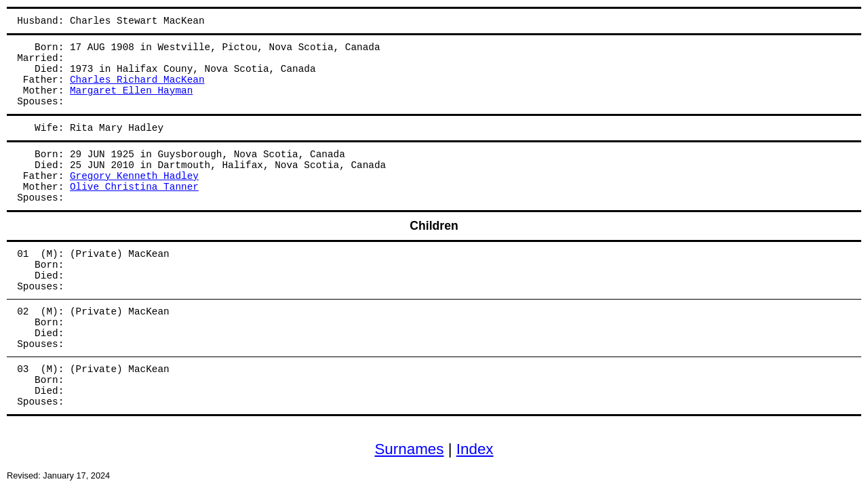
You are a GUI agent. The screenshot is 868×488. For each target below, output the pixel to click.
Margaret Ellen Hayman (131, 91)
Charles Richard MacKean (137, 80)
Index (475, 449)
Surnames (409, 449)
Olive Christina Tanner (134, 187)
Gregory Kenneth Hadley (134, 176)
